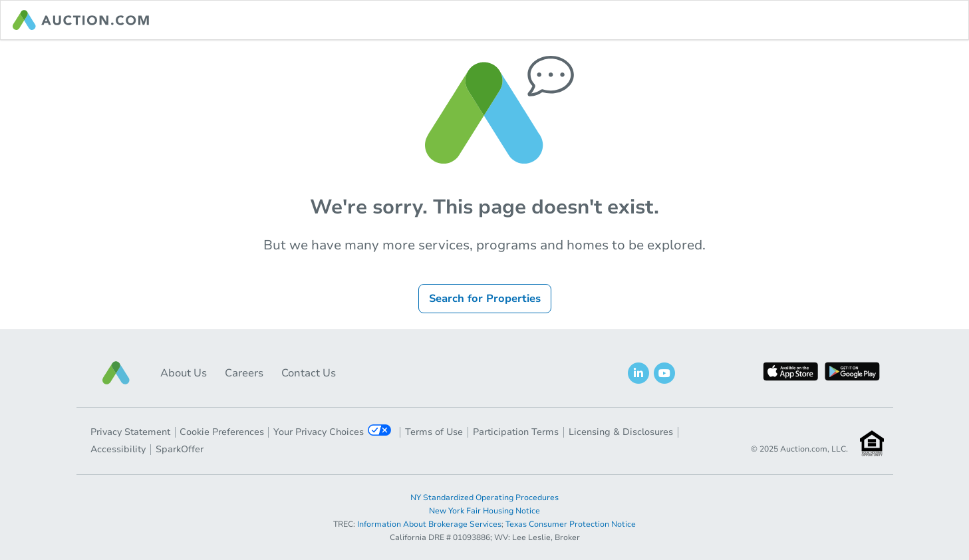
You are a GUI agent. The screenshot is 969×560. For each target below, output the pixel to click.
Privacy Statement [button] (130, 432)
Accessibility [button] (118, 449)
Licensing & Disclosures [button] (621, 432)
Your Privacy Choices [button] (332, 431)
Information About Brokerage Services (429, 524)
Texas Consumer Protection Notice (571, 524)
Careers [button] (244, 373)
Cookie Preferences (222, 432)
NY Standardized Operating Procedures (484, 497)
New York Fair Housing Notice (484, 511)
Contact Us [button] (309, 373)
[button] (116, 373)
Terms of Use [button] (434, 432)
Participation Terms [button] (516, 432)
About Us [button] (184, 373)
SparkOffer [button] (180, 449)
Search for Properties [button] (485, 299)
